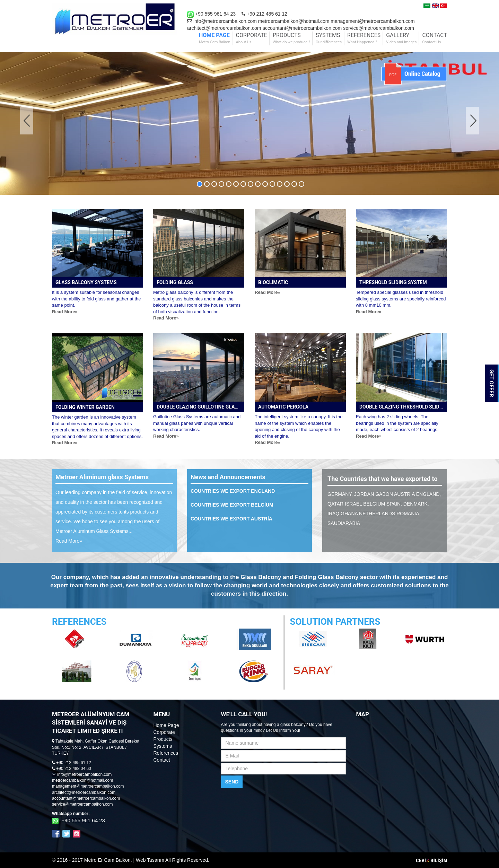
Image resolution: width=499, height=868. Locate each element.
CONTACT (435, 38)
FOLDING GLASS (175, 282)
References (166, 753)
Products (163, 739)
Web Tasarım (150, 860)
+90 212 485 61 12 (264, 14)
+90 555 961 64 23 (211, 14)
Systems (163, 746)
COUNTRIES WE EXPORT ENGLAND (233, 491)
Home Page (166, 725)
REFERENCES (364, 38)
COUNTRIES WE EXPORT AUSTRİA (231, 519)
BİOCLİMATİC (273, 282)
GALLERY (401, 38)
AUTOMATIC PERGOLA (283, 407)
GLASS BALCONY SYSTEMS (86, 282)
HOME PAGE (215, 38)
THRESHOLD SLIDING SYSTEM (393, 282)
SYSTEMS (329, 38)
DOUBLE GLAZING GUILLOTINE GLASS (199, 407)
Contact (162, 760)
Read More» (65, 312)
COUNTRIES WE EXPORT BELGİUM (232, 505)
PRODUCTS (291, 38)
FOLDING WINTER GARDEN (85, 407)
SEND (232, 782)
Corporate (164, 732)
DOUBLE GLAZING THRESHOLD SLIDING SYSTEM (403, 407)
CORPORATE (252, 38)
